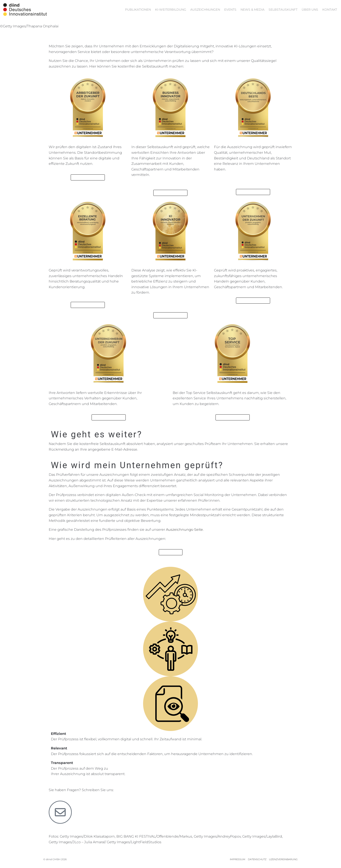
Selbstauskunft (283, 10)
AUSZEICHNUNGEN (205, 10)
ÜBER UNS (310, 10)
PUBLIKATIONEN (138, 10)
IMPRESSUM (238, 859)
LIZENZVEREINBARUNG (283, 859)
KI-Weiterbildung (171, 10)
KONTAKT (330, 10)
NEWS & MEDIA (252, 10)
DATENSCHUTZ (257, 859)
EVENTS (230, 10)
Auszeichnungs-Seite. (185, 530)
